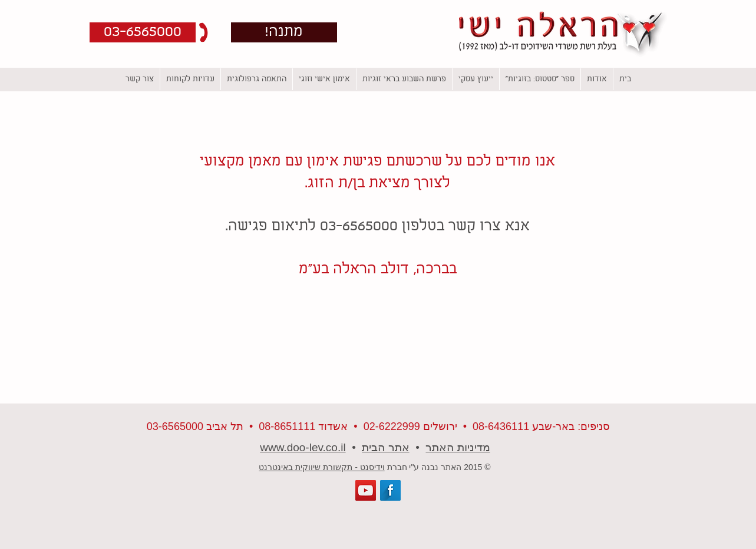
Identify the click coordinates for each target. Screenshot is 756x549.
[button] (143, 32)
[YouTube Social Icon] (366, 490)
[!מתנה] (284, 32)
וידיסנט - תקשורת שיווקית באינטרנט (321, 467)
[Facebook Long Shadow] (390, 490)
